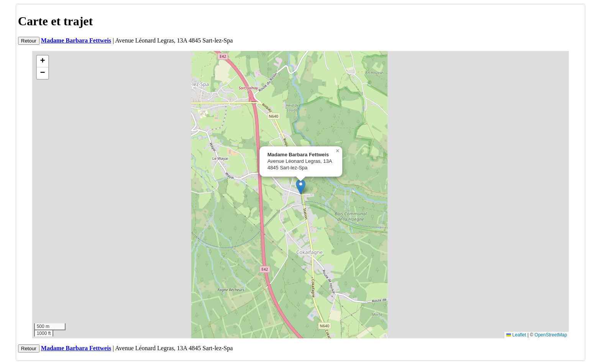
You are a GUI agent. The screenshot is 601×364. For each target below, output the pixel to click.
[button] (301, 187)
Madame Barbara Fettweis (76, 40)
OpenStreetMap (551, 335)
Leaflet (516, 335)
